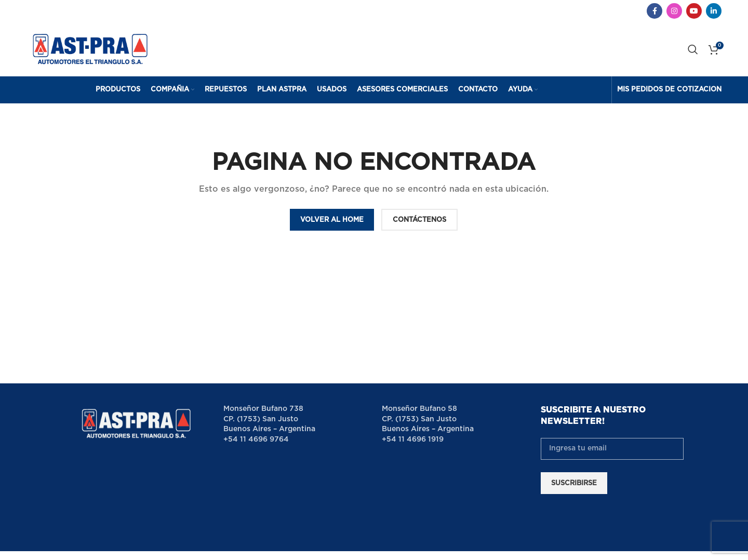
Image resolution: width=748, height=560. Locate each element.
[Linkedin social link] (714, 11)
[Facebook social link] (654, 11)
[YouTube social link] (694, 11)
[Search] (693, 49)
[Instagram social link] (674, 11)
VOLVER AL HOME (332, 220)
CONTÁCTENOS (419, 220)
